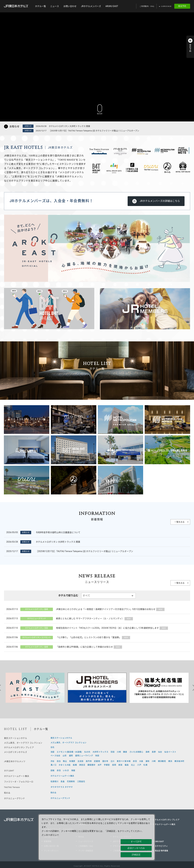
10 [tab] (116, 705)
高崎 (148, 752)
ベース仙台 (56, 756)
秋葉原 (72, 761)
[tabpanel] (35, 688)
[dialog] (97, 837)
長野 (154, 752)
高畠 (63, 782)
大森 (141, 761)
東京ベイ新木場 (124, 761)
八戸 (139, 765)
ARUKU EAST (112, 6)
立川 (113, 761)
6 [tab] (97, 705)
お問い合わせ (70, 6)
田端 (52, 771)
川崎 (119, 752)
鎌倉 (125, 752)
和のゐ (54, 793)
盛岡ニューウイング (84, 756)
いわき (66, 771)
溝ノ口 (54, 765)
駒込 (65, 761)
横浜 (170, 761)
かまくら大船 (65, 765)
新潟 (120, 765)
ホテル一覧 (40, 6)
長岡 (114, 765)
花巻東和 (71, 782)
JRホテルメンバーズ (91, 6)
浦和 (147, 761)
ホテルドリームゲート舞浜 (62, 776)
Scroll (100, 109)
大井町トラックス (100, 752)
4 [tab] (88, 705)
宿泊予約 (182, 6)
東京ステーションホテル (61, 738)
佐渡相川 (55, 782)
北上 (133, 765)
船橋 (75, 765)
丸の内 (87, 752)
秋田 (97, 756)
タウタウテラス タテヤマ (62, 787)
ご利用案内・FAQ (147, 6)
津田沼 (82, 765)
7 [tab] (102, 705)
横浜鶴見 (162, 761)
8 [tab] (106, 705)
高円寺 (89, 761)
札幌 (145, 765)
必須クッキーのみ (136, 848)
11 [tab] (120, 705)
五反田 (80, 761)
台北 (52, 747)
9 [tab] (111, 705)
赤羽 (135, 761)
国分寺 (105, 761)
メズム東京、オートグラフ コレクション (69, 743)
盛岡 (71, 756)
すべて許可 (136, 842)
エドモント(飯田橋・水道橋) (69, 752)
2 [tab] (78, 705)
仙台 (160, 752)
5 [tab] (92, 705)
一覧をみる (180, 522)
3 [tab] (83, 705)
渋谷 (52, 761)
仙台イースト (170, 752)
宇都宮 (107, 765)
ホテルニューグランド (60, 798)
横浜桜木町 (179, 761)
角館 (73, 771)
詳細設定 (136, 855)
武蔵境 (97, 761)
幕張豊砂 (91, 765)
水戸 (100, 765)
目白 (59, 761)
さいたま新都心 (136, 752)
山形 (65, 756)
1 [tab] (74, 705)
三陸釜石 (81, 782)
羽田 (113, 752)
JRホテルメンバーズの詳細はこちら (160, 201)
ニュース (55, 6)
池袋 (52, 752)
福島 (127, 765)
